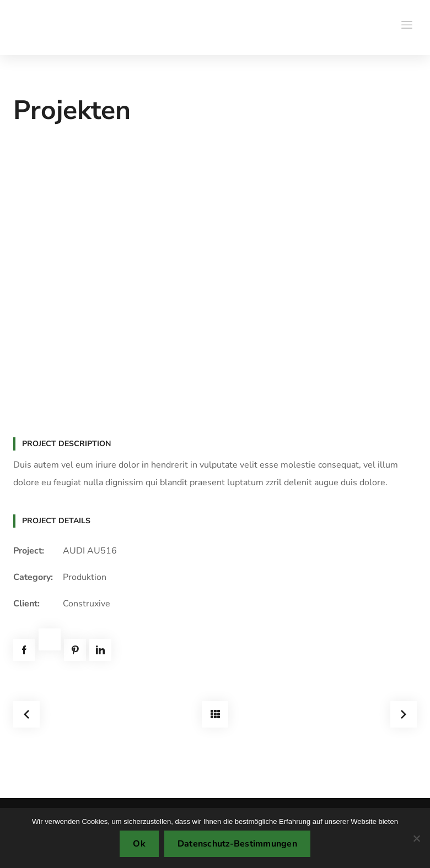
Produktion (85, 577)
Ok (139, 844)
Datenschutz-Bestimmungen (237, 844)
